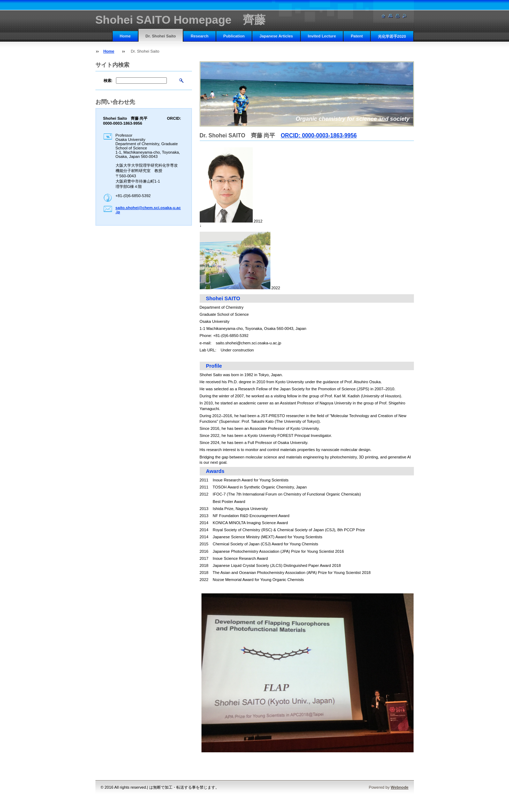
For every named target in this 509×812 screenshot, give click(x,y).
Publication (234, 36)
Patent (357, 36)
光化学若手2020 (392, 36)
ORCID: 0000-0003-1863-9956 (319, 135)
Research (199, 36)
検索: (108, 81)
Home (125, 36)
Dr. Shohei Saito (161, 36)
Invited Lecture (322, 36)
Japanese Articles (276, 36)
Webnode (399, 787)
